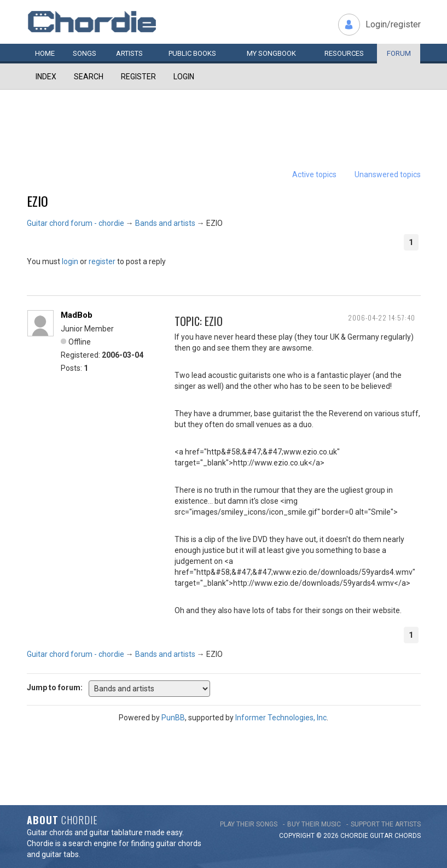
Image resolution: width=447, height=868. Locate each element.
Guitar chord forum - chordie (76, 223)
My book (271, 53)
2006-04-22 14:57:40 (382, 318)
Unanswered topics (388, 174)
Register (138, 77)
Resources (344, 53)
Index (46, 77)
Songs (85, 53)
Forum (399, 53)
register (102, 261)
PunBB (173, 718)
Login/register (393, 24)
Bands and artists (165, 223)
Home (45, 53)
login (70, 261)
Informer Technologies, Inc (281, 718)
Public (192, 53)
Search (89, 77)
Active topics (314, 174)
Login (184, 77)
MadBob (77, 315)
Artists (129, 53)
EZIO (37, 201)
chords (408, 836)
